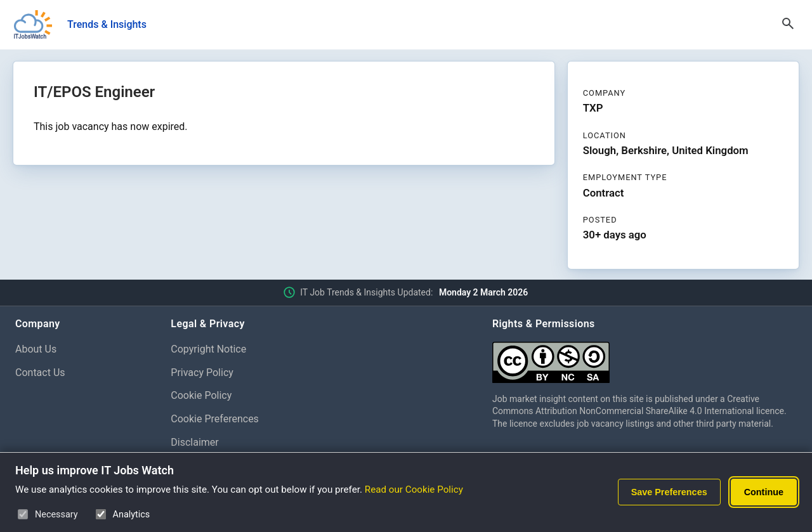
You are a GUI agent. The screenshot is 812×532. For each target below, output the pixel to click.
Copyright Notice (208, 349)
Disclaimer (194, 442)
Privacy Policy (202, 373)
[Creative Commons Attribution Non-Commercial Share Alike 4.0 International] (645, 357)
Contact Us (40, 373)
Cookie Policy (201, 395)
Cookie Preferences (215, 419)
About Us (36, 349)
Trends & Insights (107, 24)
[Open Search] (788, 25)
